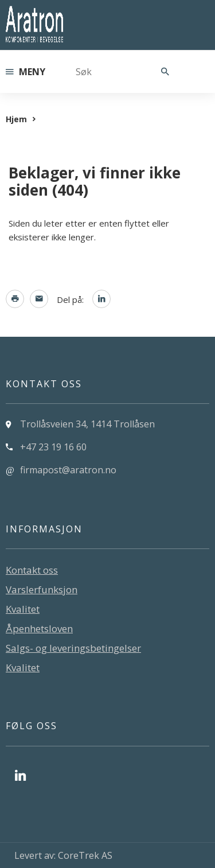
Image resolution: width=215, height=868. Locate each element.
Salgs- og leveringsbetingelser (73, 648)
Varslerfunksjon (42, 589)
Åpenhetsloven (39, 628)
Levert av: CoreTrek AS (63, 855)
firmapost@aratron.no (68, 470)
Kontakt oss (32, 570)
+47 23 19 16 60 (53, 447)
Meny (26, 72)
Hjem (16, 119)
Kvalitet (23, 609)
